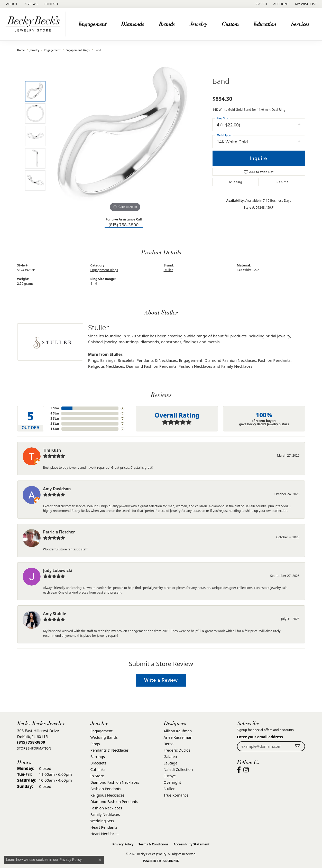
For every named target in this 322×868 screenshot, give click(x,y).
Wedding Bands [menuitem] (104, 737)
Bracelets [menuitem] (98, 763)
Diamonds (132, 24)
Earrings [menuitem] (98, 757)
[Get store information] (34, 748)
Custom (230, 24)
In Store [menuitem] (97, 776)
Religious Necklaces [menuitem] (108, 795)
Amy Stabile (55, 614)
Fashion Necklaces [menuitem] (106, 808)
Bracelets (126, 360)
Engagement (92, 24)
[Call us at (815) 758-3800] (31, 742)
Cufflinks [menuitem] (98, 769)
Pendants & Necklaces (157, 360)
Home (21, 50)
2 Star (55, 424)
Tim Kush (52, 450)
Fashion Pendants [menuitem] (106, 789)
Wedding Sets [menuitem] (102, 821)
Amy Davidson (57, 489)
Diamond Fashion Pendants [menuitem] (114, 802)
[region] (125, 136)
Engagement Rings (77, 50)
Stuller (168, 270)
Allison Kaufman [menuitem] (178, 731)
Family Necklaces (237, 366)
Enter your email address (260, 737)
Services (300, 24)
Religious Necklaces (106, 366)
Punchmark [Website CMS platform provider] (170, 861)
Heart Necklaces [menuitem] (104, 834)
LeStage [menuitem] (171, 763)
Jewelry (198, 24)
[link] (11, 4)
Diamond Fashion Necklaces (230, 360)
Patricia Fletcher (59, 532)
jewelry (35, 50)
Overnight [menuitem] (172, 782)
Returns (282, 182)
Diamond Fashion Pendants (151, 366)
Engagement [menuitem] (102, 731)
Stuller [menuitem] (169, 789)
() (122, 408)
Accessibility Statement (191, 844)
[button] (260, 4)
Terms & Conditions (153, 844)
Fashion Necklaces (195, 366)
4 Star (55, 413)
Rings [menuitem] (95, 744)
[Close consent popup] (100, 860)
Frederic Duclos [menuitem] (177, 750)
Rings (93, 360)
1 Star (55, 429)
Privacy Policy (123, 844)
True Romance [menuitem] (176, 795)
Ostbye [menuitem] (170, 776)
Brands (167, 24)
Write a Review (161, 680)
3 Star (55, 418)
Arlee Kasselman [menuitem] (178, 737)
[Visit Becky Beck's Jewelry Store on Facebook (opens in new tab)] (239, 770)
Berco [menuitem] (169, 744)
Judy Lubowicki (58, 570)
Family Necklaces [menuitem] (105, 814)
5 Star (55, 408)
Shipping (236, 182)
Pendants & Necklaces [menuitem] (110, 750)
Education (265, 24)
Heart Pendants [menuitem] (104, 827)
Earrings (108, 360)
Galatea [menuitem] (170, 757)
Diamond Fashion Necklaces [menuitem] (115, 782)
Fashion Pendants (274, 360)
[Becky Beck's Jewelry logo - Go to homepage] (34, 24)
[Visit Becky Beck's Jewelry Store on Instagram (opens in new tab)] (246, 770)
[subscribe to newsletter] (298, 746)
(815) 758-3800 (124, 225)
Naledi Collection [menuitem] (178, 769)
